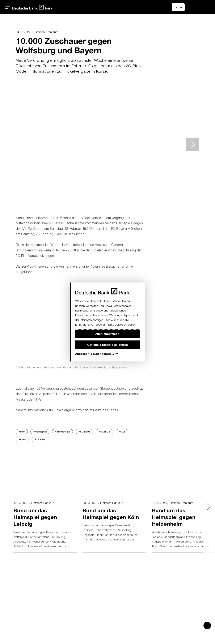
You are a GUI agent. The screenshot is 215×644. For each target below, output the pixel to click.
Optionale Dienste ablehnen (107, 345)
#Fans (22, 439)
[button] (201, 7)
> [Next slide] (193, 145)
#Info (22, 432)
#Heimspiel (40, 432)
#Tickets (40, 439)
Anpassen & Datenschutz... (95, 354)
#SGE (122, 432)
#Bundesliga (62, 432)
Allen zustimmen (107, 334)
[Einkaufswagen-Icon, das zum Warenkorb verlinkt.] (192, 7)
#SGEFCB (105, 432)
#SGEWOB (85, 432)
